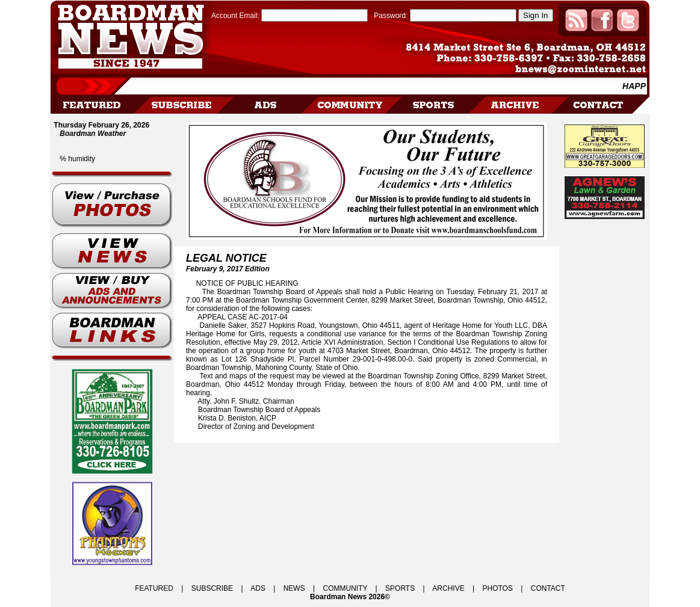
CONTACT (548, 588)
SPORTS (400, 588)
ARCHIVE (448, 588)
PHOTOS (497, 588)
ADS (258, 588)
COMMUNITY (345, 588)
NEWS (294, 588)
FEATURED (154, 588)
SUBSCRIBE (212, 588)
